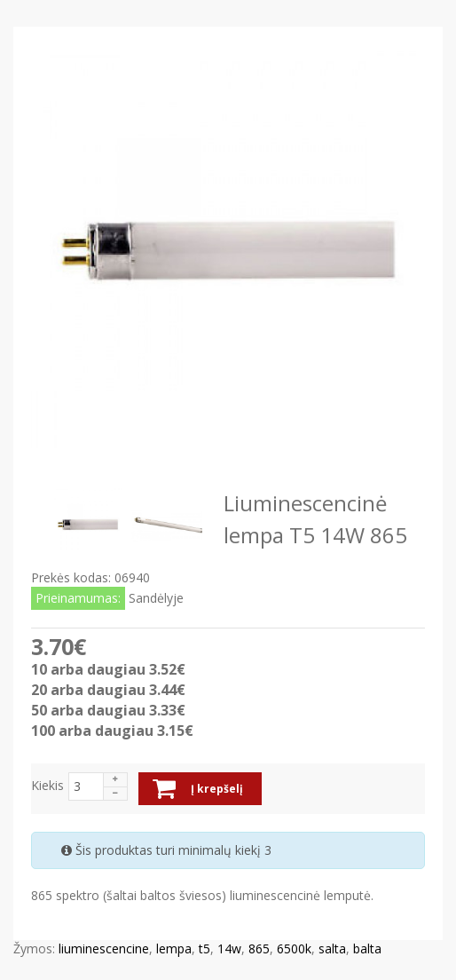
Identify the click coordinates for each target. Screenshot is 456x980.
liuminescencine (104, 948)
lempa (174, 948)
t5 (204, 948)
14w (229, 948)
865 (259, 948)
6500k (294, 948)
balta (367, 948)
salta (332, 948)
